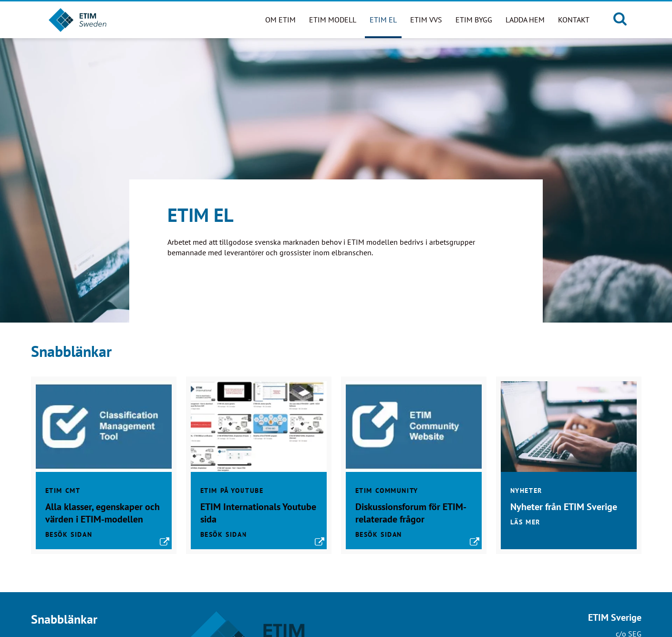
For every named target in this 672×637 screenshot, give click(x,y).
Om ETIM (280, 20)
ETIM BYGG (474, 20)
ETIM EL (383, 20)
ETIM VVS (426, 20)
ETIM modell (333, 20)
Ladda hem (525, 20)
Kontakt (574, 20)
